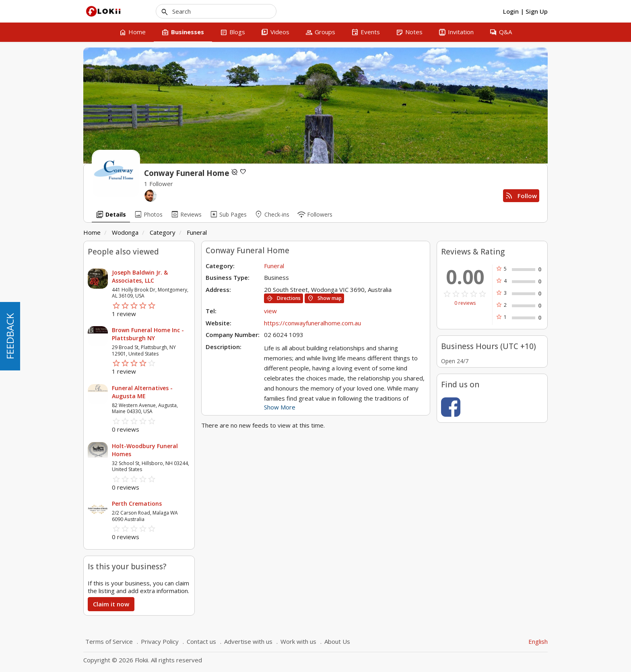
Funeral (197, 232)
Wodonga (125, 232)
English (538, 641)
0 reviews (465, 303)
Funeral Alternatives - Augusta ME (142, 392)
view (270, 311)
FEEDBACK (10, 336)
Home (92, 232)
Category (163, 232)
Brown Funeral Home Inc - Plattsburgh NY (148, 334)
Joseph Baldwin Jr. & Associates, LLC (140, 276)
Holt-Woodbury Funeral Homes (145, 450)
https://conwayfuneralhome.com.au (312, 323)
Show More (280, 407)
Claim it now (111, 604)
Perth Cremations (137, 503)
